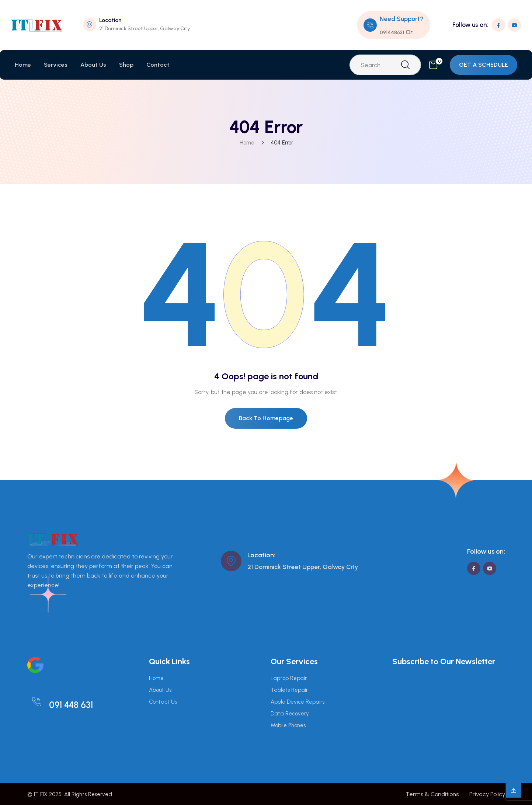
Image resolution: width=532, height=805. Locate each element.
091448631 (392, 33)
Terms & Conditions (432, 794)
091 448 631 (71, 705)
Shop (126, 65)
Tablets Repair (289, 690)
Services (56, 65)
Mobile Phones (288, 725)
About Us (93, 65)
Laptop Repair (289, 678)
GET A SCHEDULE (484, 65)
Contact (158, 65)
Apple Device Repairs (298, 702)
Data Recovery (290, 714)
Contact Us (163, 702)
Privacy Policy (487, 794)
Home (23, 65)
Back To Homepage (266, 418)
